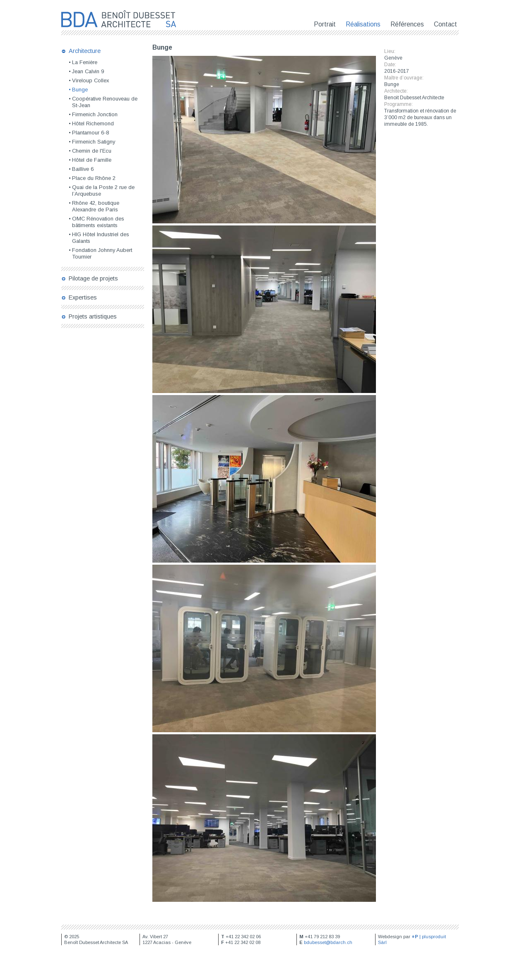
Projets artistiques (93, 316)
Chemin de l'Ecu (92, 151)
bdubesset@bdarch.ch (328, 942)
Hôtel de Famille (92, 160)
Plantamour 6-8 (90, 133)
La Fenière (85, 62)
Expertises (83, 297)
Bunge (80, 90)
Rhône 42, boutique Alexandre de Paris (96, 206)
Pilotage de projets (93, 278)
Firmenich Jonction (95, 114)
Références (407, 24)
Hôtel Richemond (93, 123)
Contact (445, 24)
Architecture (85, 51)
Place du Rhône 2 (94, 178)
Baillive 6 (83, 169)
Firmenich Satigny (94, 142)
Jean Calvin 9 (88, 71)
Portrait (325, 24)
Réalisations (363, 24)
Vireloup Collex (90, 80)
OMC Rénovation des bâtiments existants (98, 222)
